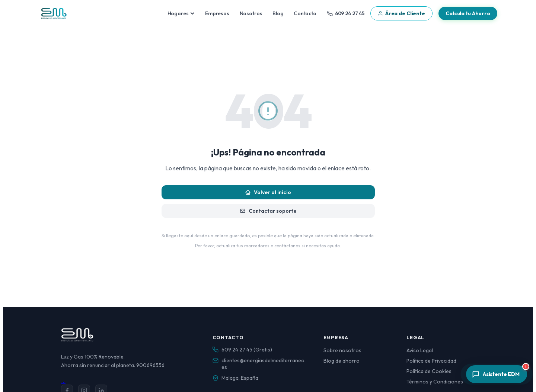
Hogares (181, 13)
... (63, 381)
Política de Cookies (429, 371)
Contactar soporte (268, 211)
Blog (278, 13)
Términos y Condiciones (435, 382)
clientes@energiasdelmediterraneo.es (264, 364)
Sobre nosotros (342, 350)
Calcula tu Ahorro (468, 13)
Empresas (217, 13)
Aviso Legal (420, 350)
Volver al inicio (268, 192)
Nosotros (251, 13)
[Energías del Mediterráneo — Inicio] (54, 13)
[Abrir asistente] (497, 374)
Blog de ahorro (342, 361)
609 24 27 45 (346, 13)
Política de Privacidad (431, 361)
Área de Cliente (401, 13)
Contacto (305, 13)
